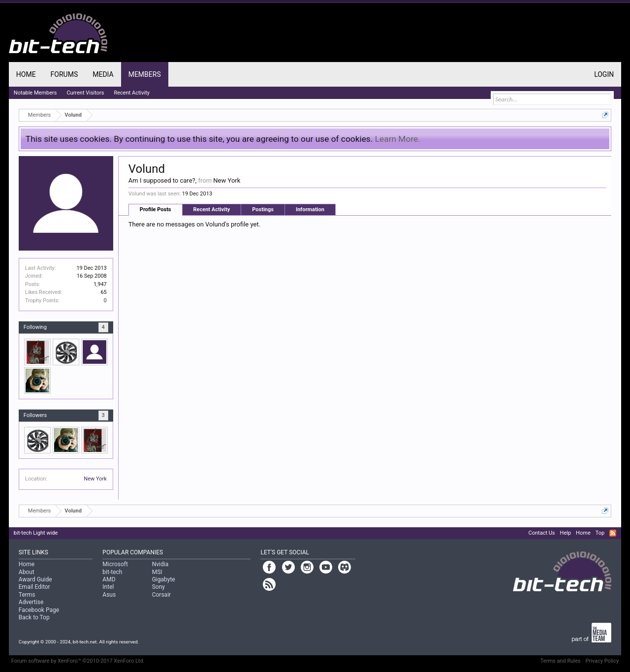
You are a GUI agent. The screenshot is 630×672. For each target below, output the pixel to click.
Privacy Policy (602, 661)
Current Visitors (85, 93)
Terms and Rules (561, 661)
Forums (64, 74)
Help (566, 533)
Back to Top (34, 617)
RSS (613, 533)
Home (26, 74)
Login (604, 74)
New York (95, 479)
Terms (27, 595)
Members (145, 74)
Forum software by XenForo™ (78, 661)
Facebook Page (39, 610)
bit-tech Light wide (36, 533)
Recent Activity (212, 209)
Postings (263, 209)
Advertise (31, 602)
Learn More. (398, 139)
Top (600, 533)
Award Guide (35, 579)
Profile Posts (156, 209)
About (27, 572)
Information (310, 209)
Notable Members (35, 93)
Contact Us (542, 533)
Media (103, 74)
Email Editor (34, 587)
